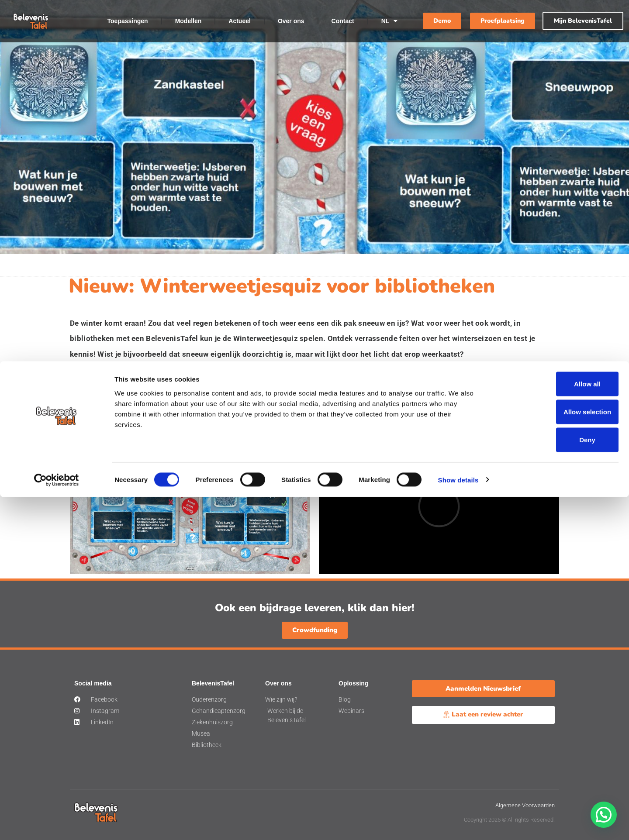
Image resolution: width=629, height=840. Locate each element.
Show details (458, 823)
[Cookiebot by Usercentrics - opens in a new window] (57, 823)
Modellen (188, 21)
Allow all (556, 727)
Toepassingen (128, 21)
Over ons (291, 21)
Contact (343, 21)
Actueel (240, 21)
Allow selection (556, 755)
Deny (556, 783)
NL (390, 21)
